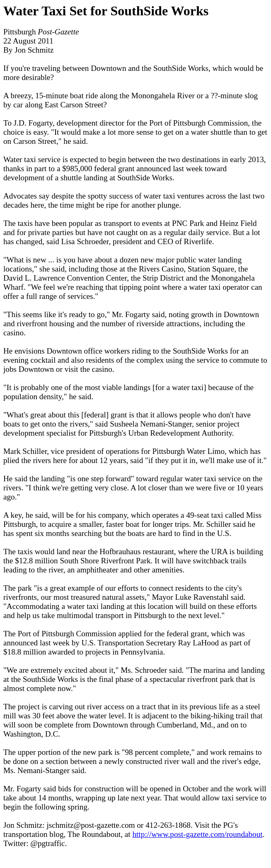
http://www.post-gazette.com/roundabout (197, 834)
